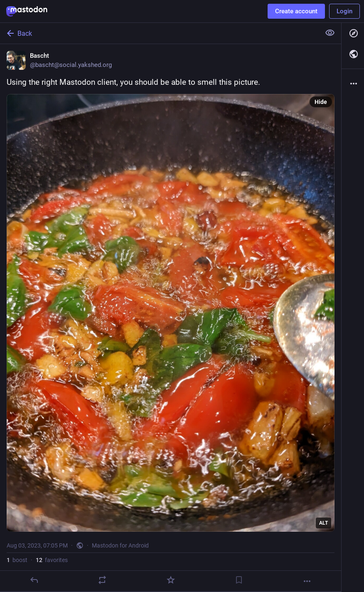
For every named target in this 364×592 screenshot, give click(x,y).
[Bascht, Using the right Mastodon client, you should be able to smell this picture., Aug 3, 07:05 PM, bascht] (171, 318)
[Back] (159, 33)
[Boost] (102, 580)
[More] (307, 581)
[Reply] (34, 580)
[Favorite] (171, 580)
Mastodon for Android (120, 545)
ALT (323, 523)
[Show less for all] (330, 33)
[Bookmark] (239, 580)
